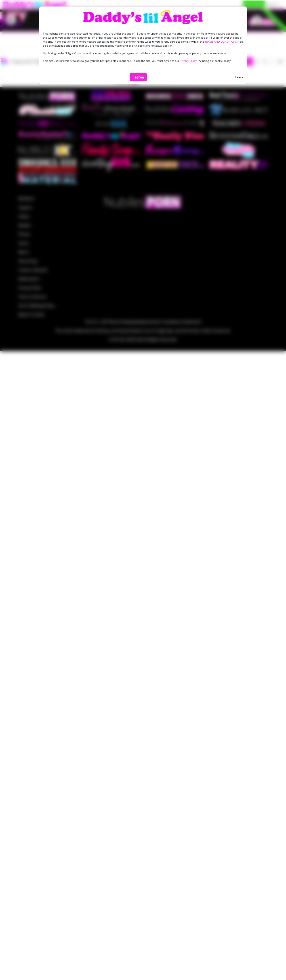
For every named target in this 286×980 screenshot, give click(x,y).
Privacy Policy (188, 61)
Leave (239, 77)
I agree (138, 77)
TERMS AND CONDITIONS (221, 42)
